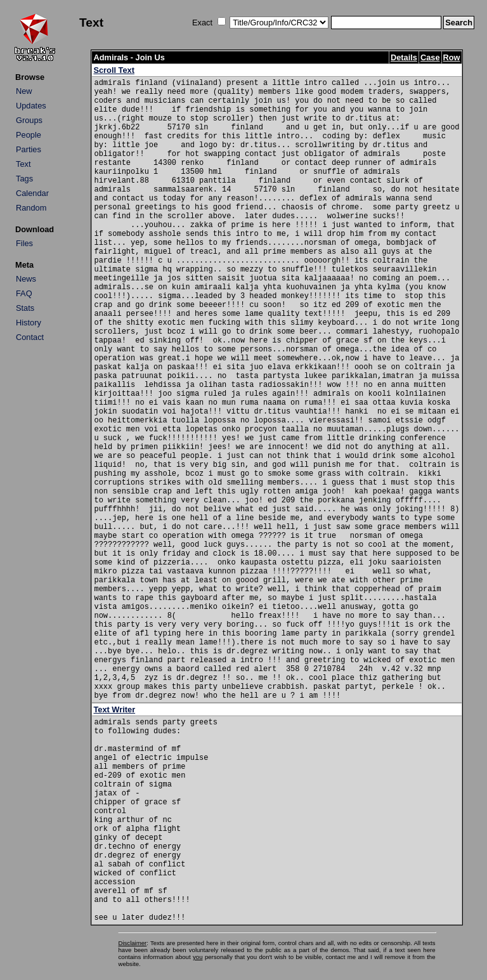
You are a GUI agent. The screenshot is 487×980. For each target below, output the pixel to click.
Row (452, 57)
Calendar (32, 193)
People (29, 135)
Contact (30, 337)
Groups (29, 120)
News (26, 279)
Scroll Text (114, 70)
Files (24, 243)
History (29, 323)
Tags (24, 179)
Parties (29, 149)
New (24, 91)
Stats (25, 308)
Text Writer (114, 709)
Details (404, 57)
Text (23, 164)
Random (31, 208)
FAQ (24, 293)
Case (430, 57)
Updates (31, 106)
